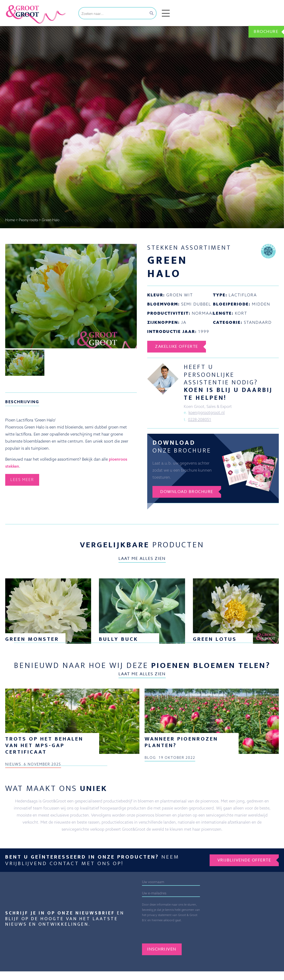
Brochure (266, 32)
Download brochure (187, 492)
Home (10, 220)
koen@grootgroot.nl (207, 412)
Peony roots (28, 220)
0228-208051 (200, 419)
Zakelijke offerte (177, 347)
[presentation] (182, 933)
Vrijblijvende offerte (244, 860)
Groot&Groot (17, 6)
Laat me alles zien (142, 559)
